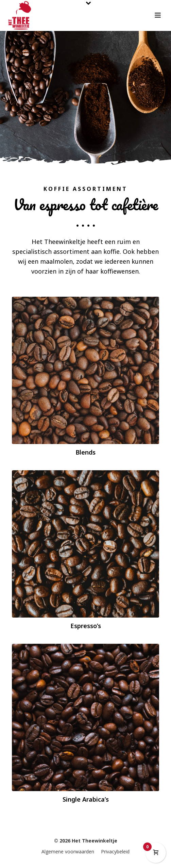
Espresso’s (86, 626)
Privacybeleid (115, 851)
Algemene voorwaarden (68, 851)
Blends (85, 452)
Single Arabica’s (86, 799)
